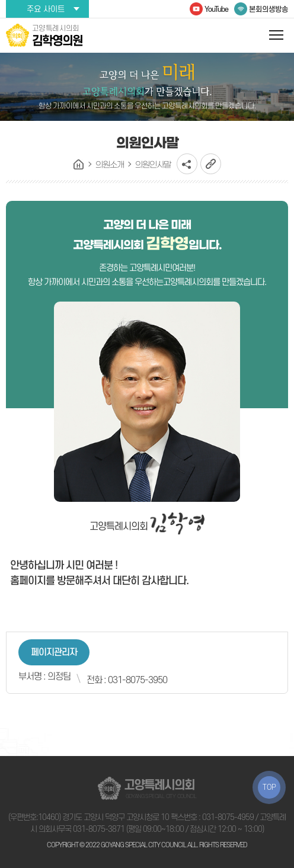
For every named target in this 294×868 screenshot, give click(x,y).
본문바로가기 (0, 0)
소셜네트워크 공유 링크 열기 (187, 164)
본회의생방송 (269, 9)
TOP (269, 787)
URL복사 (211, 164)
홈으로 (79, 165)
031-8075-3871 (99, 829)
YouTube (216, 9)
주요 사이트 (46, 9)
